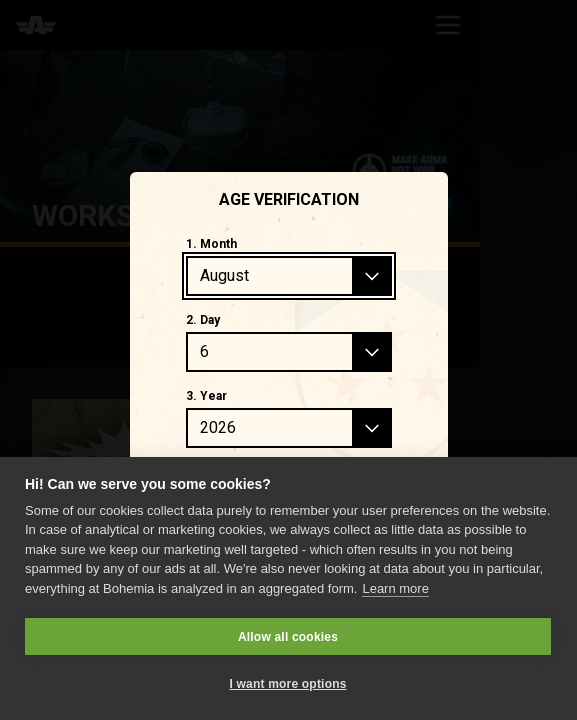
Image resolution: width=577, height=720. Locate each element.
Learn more (395, 588)
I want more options (287, 684)
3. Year (206, 396)
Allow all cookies (288, 637)
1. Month (211, 244)
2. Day (203, 320)
